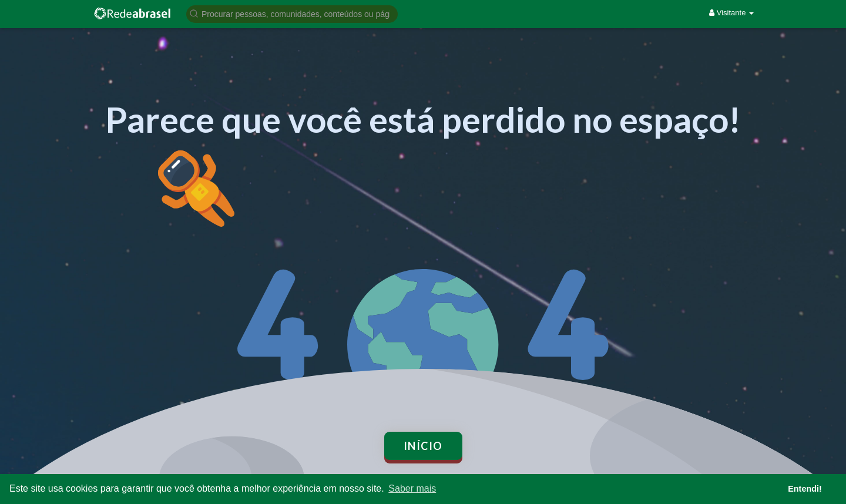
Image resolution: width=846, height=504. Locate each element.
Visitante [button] (731, 13)
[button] (292, 13)
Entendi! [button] (805, 489)
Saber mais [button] (412, 488)
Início (423, 446)
